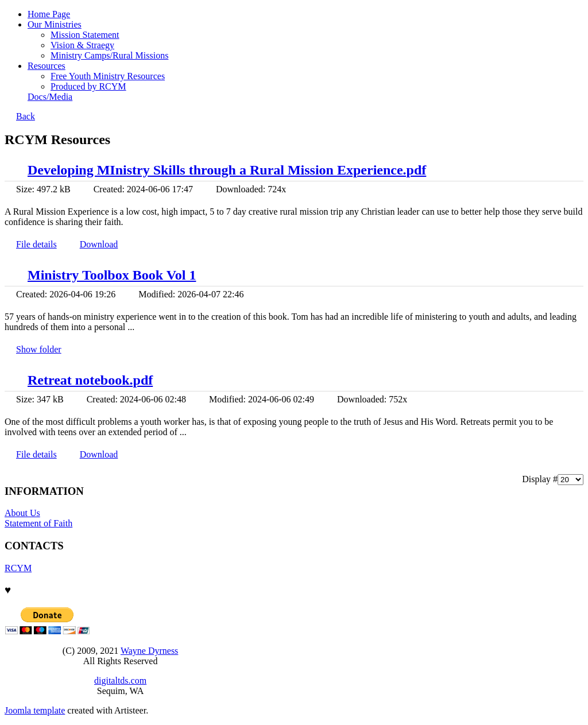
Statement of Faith (38, 523)
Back (26, 116)
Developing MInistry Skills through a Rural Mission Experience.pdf (227, 170)
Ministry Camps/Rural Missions (109, 55)
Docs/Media (50, 97)
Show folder (39, 349)
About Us (22, 513)
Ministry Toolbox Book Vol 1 (112, 275)
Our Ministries (55, 24)
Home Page (49, 14)
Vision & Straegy (82, 45)
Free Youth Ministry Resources (108, 76)
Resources (47, 66)
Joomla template (35, 710)
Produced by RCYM (88, 86)
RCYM (18, 568)
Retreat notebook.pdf (90, 380)
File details (36, 244)
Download (99, 244)
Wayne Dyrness (149, 651)
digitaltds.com (120, 681)
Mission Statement (85, 35)
